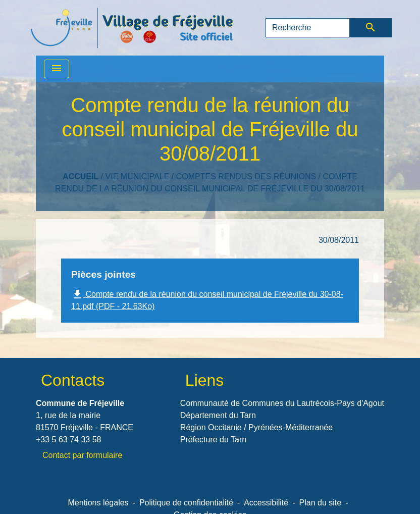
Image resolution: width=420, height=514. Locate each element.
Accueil (81, 176)
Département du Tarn (218, 415)
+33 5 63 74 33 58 (68, 440)
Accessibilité (266, 503)
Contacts (73, 380)
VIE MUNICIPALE (138, 176)
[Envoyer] (371, 28)
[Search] (308, 28)
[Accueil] (132, 28)
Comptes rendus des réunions (246, 176)
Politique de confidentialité (186, 503)
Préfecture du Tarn (213, 440)
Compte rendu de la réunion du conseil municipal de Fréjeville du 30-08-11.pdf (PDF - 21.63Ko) (207, 299)
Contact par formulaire (82, 455)
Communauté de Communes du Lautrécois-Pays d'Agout (282, 403)
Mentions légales (98, 503)
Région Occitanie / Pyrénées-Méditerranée (256, 427)
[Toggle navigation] (57, 69)
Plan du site (321, 503)
